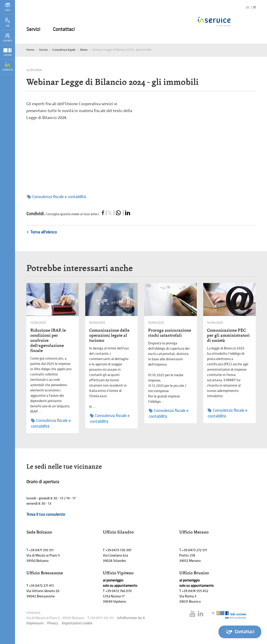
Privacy (53, 623)
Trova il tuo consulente (46, 514)
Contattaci (64, 30)
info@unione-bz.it (131, 618)
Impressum (35, 623)
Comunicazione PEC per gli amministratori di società (228, 335)
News (84, 50)
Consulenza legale (64, 50)
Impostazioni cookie (77, 623)
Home (30, 50)
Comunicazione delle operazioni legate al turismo (109, 335)
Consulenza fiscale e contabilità (56, 197)
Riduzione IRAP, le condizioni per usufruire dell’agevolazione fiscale (48, 340)
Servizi (33, 30)
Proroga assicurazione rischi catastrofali (170, 333)
